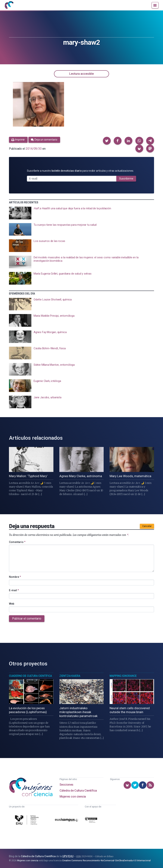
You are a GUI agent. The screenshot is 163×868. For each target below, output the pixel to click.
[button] (107, 141)
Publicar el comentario (27, 619)
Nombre (15, 577)
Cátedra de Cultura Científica (78, 791)
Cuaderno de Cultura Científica (30, 676)
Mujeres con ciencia (73, 797)
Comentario (17, 542)
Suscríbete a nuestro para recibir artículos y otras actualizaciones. (80, 171)
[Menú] (155, 5)
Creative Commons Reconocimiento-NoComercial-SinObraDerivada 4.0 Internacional (106, 861)
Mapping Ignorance (123, 676)
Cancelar (147, 526)
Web (12, 604)
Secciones (66, 785)
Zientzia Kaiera (70, 676)
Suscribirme (126, 179)
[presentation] (81, 213)
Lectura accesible (81, 74)
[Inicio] (9, 5)
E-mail (14, 590)
